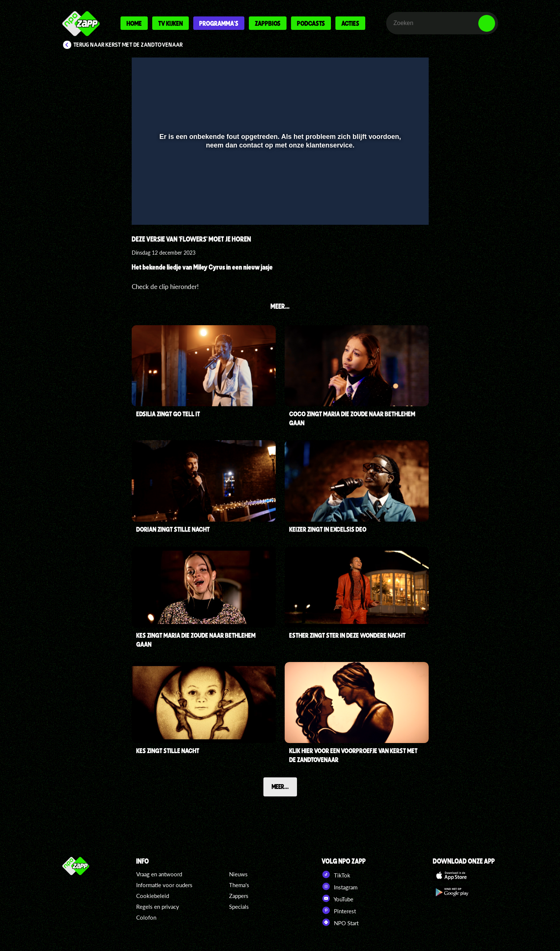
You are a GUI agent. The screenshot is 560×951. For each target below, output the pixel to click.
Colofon (146, 917)
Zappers (239, 896)
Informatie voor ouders (164, 885)
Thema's (239, 885)
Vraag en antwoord (159, 874)
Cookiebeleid (153, 896)
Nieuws (238, 874)
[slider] (279, 193)
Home (134, 23)
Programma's (219, 23)
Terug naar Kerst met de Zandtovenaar (128, 45)
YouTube (337, 898)
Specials (239, 907)
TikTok (336, 874)
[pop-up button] (398, 208)
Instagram (340, 886)
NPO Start (340, 922)
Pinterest (339, 910)
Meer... (280, 786)
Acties (350, 23)
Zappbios (268, 23)
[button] (147, 208)
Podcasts (311, 23)
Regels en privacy (158, 907)
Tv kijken (170, 23)
